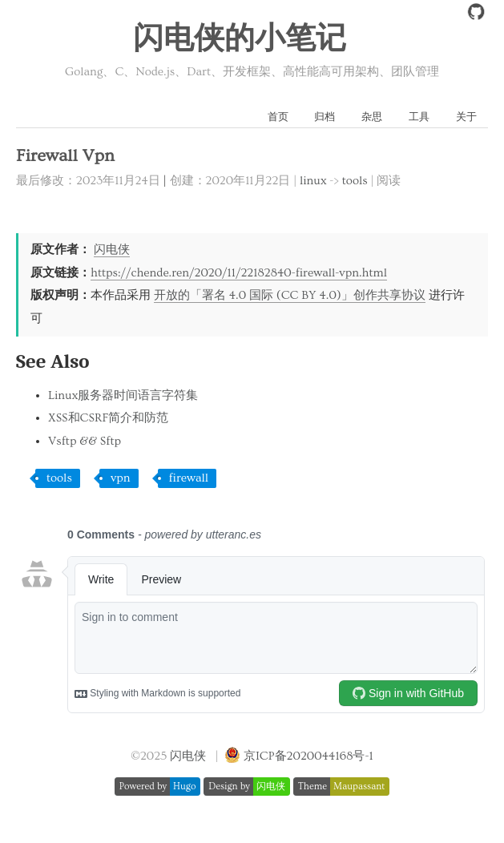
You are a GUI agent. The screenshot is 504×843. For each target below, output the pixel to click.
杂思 (372, 117)
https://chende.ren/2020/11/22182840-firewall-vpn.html (239, 273)
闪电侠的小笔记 (240, 39)
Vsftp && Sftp (85, 441)
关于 (466, 117)
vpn (121, 478)
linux (313, 181)
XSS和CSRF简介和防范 (108, 418)
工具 (419, 117)
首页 (278, 117)
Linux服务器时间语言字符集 (123, 395)
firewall (189, 478)
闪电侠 (112, 250)
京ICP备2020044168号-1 (308, 756)
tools (355, 181)
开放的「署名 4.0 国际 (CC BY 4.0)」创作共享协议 (290, 295)
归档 (325, 117)
